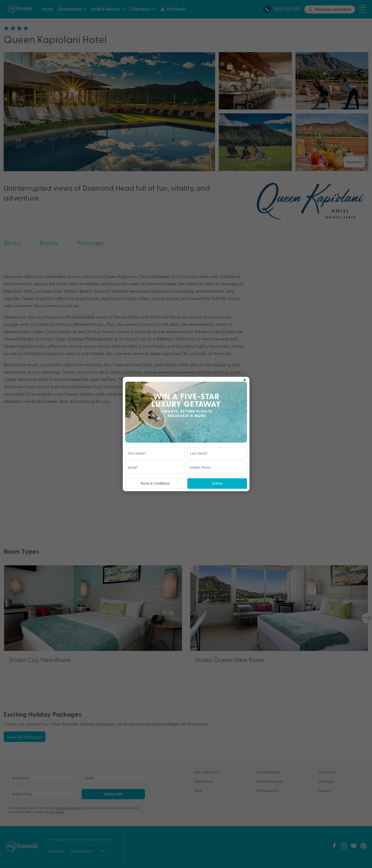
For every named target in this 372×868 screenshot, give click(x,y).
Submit (217, 483)
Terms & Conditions (155, 483)
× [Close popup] (245, 379)
